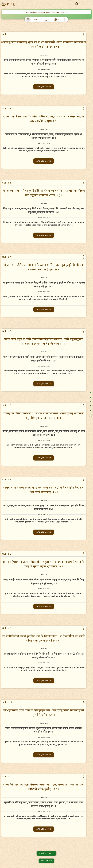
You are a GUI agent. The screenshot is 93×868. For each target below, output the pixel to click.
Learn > (29, 12)
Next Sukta (46, 861)
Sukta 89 (64, 12)
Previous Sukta (46, 853)
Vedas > (35, 12)
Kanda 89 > (56, 12)
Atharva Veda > (45, 12)
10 (91, 414)
